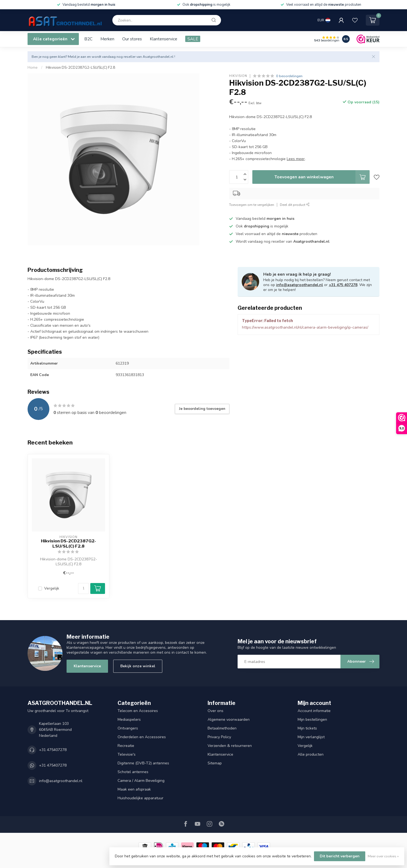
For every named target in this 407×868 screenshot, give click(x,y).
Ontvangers (128, 728)
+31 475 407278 (343, 285)
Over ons (216, 711)
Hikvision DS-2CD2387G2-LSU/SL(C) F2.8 (80, 68)
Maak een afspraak (134, 789)
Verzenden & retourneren (230, 746)
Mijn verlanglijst (311, 737)
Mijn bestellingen (312, 720)
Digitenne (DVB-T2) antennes (143, 763)
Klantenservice (164, 39)
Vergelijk (52, 588)
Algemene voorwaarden (229, 720)
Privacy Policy (219, 737)
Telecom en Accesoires (138, 711)
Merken (107, 39)
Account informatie (314, 711)
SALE (193, 39)
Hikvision (238, 76)
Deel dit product (295, 205)
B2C (88, 39)
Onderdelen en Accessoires (142, 737)
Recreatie (126, 746)
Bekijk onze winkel (138, 666)
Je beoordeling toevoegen (202, 409)
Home (33, 68)
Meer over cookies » (383, 856)
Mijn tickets (307, 728)
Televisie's (127, 754)
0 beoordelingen (289, 76)
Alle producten (311, 754)
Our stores (132, 39)
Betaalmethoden (222, 728)
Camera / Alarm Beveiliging (141, 781)
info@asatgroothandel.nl (300, 285)
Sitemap (215, 763)
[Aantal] (83, 588)
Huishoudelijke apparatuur (140, 798)
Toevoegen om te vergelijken (252, 205)
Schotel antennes (133, 772)
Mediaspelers (129, 720)
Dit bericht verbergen (340, 856)
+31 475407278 (53, 750)
